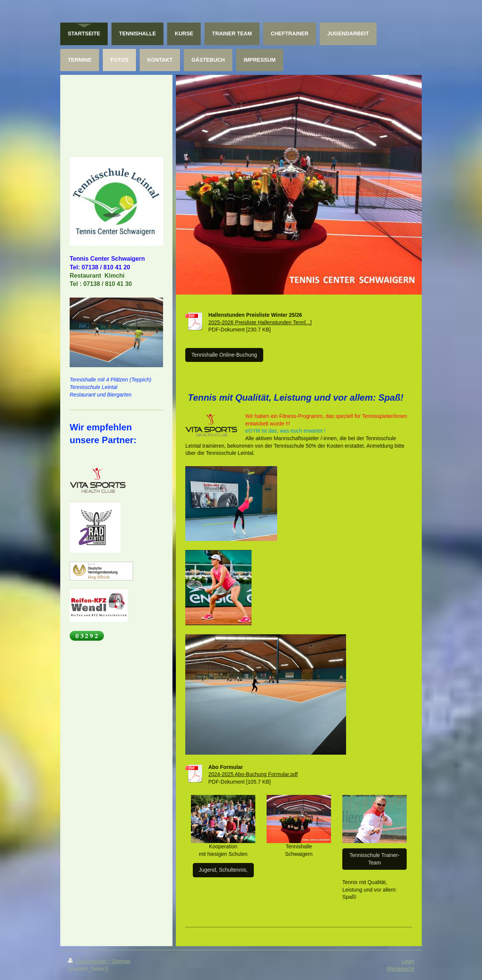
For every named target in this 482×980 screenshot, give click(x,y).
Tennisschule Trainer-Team (374, 859)
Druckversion (88, 961)
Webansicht (400, 969)
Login (408, 961)
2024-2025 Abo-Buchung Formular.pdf (253, 774)
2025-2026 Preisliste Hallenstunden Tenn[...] (260, 322)
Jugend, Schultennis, (223, 870)
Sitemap (121, 961)
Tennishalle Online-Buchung (224, 355)
